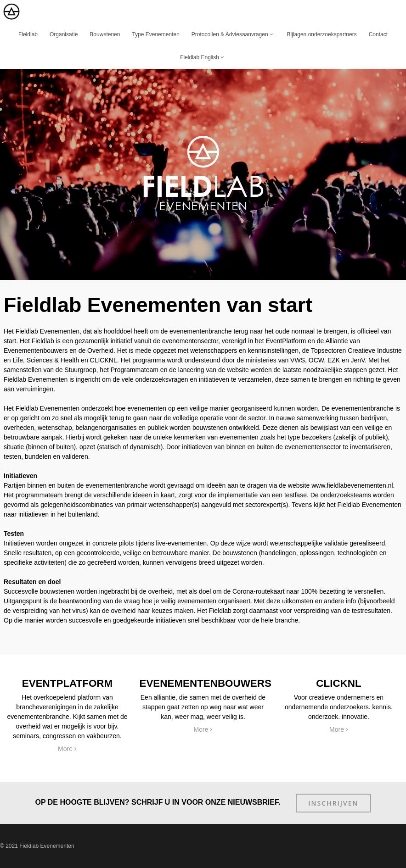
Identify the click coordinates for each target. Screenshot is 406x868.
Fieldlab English (203, 57)
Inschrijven (333, 803)
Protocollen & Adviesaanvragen (233, 34)
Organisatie (64, 34)
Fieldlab (28, 34)
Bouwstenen (105, 34)
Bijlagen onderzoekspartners (322, 34)
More (67, 749)
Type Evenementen (155, 34)
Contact (378, 34)
